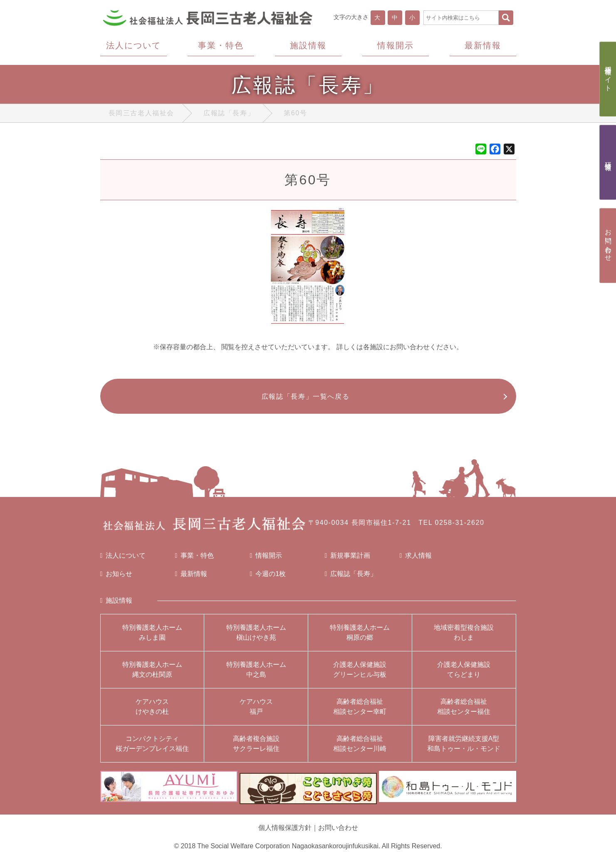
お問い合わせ (338, 828)
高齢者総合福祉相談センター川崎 (360, 748)
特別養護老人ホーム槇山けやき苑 (256, 637)
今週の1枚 (268, 579)
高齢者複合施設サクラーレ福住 (256, 748)
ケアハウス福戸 (256, 711)
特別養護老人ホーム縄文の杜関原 (152, 674)
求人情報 (416, 560)
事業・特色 (195, 560)
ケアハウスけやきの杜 (152, 711)
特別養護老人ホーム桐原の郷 (360, 637)
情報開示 (266, 560)
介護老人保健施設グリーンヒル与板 (360, 674)
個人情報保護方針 (285, 828)
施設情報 (116, 605)
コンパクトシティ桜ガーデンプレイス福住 (152, 748)
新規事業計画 (348, 560)
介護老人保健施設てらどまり (464, 674)
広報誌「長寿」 (229, 115)
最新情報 (191, 579)
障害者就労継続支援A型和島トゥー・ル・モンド (464, 748)
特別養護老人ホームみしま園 (152, 637)
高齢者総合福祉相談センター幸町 (360, 711)
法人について (123, 560)
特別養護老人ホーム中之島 (256, 674)
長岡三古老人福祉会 (141, 115)
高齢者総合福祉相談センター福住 (464, 711)
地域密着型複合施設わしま (464, 637)
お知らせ (116, 579)
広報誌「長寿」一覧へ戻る (304, 399)
